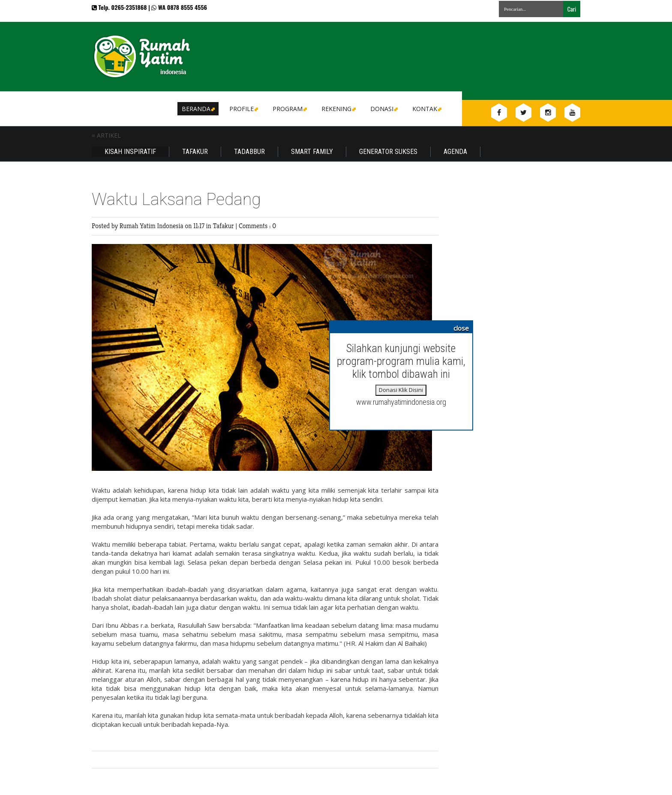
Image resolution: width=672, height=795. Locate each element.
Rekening (338, 109)
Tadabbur (249, 152)
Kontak (426, 109)
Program (289, 109)
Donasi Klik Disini (401, 390)
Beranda (198, 109)
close (461, 328)
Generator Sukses (388, 152)
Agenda (455, 152)
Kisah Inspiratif (130, 152)
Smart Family (312, 152)
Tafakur (195, 152)
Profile (243, 109)
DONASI (383, 109)
